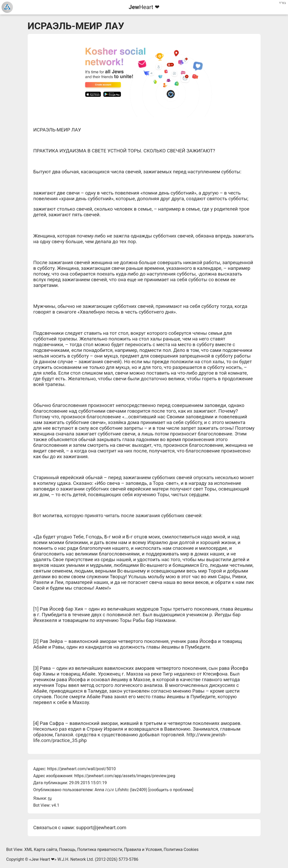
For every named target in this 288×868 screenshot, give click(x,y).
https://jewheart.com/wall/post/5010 (81, 769)
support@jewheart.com (101, 828)
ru (50, 798)
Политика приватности (100, 850)
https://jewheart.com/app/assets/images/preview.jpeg (125, 776)
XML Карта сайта (41, 850)
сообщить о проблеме (171, 790)
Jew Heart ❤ (43, 859)
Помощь (67, 850)
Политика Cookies (181, 850)
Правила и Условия (143, 850)
